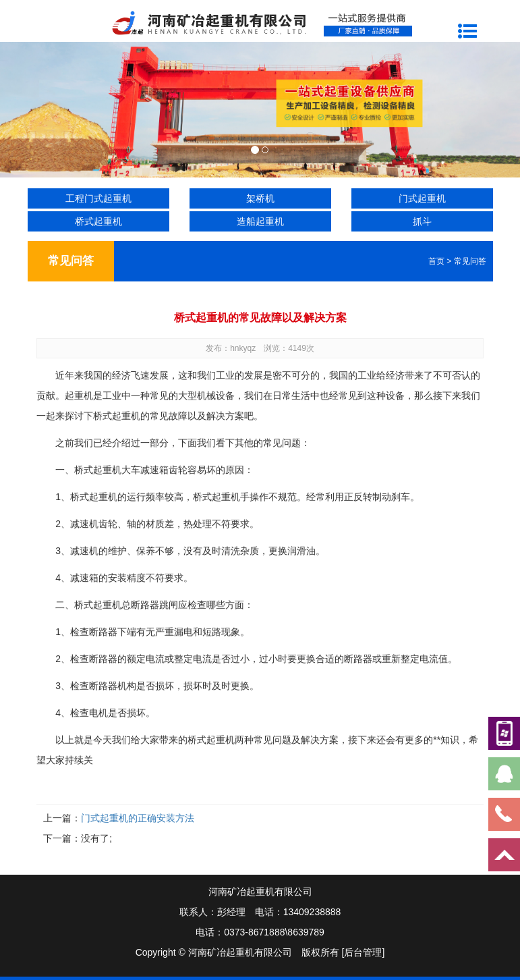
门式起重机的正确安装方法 (138, 818)
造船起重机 (260, 221)
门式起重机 (422, 198)
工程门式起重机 (98, 198)
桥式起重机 (98, 221)
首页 (436, 261)
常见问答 (470, 261)
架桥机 (260, 198)
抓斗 (422, 221)
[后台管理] (364, 952)
